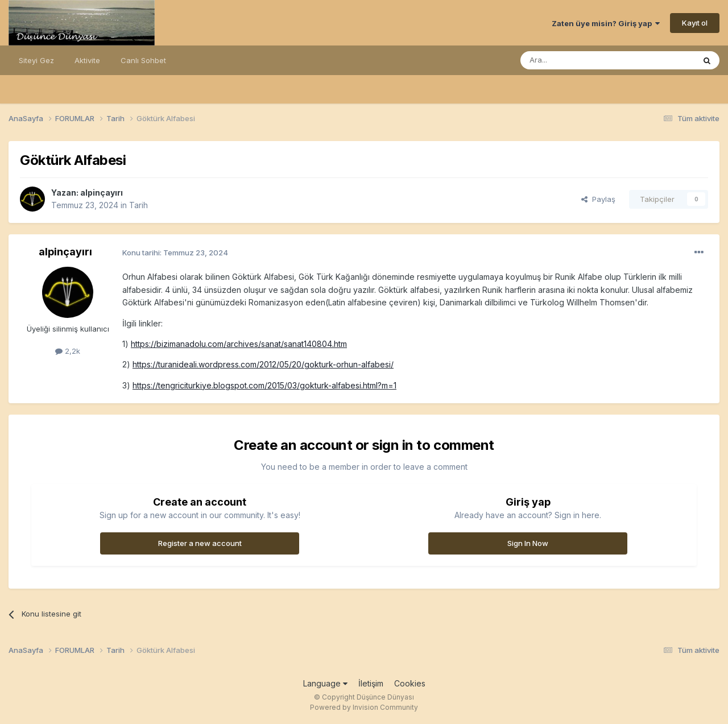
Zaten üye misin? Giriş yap (606, 23)
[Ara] (578, 60)
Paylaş (598, 199)
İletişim (371, 683)
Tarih (138, 205)
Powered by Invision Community (364, 707)
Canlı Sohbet (143, 60)
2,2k (68, 351)
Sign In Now (528, 543)
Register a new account (200, 543)
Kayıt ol (695, 23)
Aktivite (87, 60)
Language (325, 683)
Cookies (410, 683)
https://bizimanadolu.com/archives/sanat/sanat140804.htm (239, 344)
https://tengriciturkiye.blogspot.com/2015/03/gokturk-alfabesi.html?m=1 (264, 385)
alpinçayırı (102, 193)
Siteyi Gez (36, 60)
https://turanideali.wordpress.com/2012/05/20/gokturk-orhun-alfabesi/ (263, 364)
